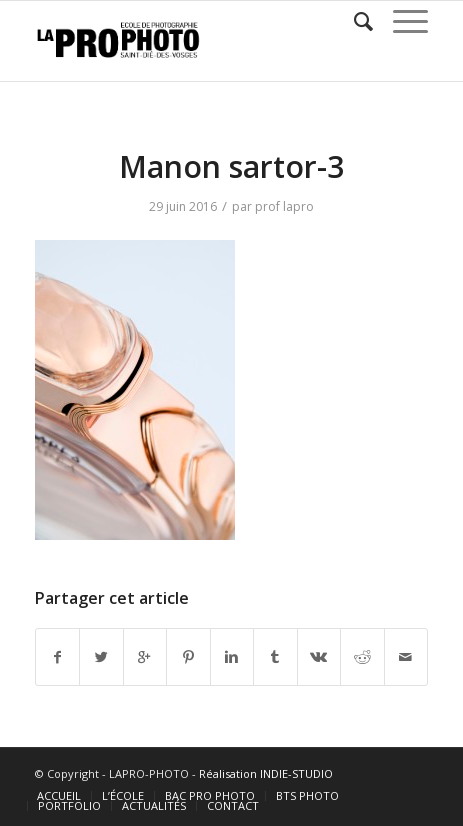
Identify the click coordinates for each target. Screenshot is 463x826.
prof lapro (284, 206)
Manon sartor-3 (231, 166)
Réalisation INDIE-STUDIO (266, 773)
